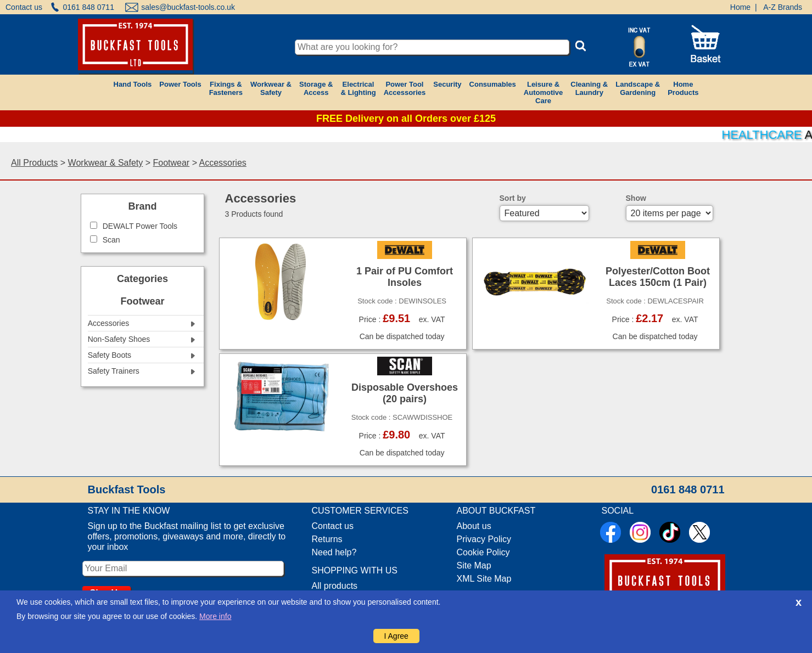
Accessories (223, 163)
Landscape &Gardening (638, 88)
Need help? (334, 552)
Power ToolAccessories (405, 88)
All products (335, 586)
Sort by (513, 198)
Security (447, 84)
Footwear (171, 163)
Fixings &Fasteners (226, 88)
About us (474, 526)
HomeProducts (683, 88)
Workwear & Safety (106, 163)
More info (215, 616)
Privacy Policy (484, 539)
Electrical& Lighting (358, 88)
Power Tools (180, 84)
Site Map (474, 565)
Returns (327, 539)
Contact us (24, 7)
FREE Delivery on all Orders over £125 (406, 119)
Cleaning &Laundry (589, 88)
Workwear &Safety (271, 88)
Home (740, 7)
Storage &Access (316, 88)
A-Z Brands (783, 7)
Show (636, 198)
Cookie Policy (483, 552)
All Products (34, 163)
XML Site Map (484, 579)
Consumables (493, 84)
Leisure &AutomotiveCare (544, 92)
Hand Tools (133, 84)
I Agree (396, 636)
